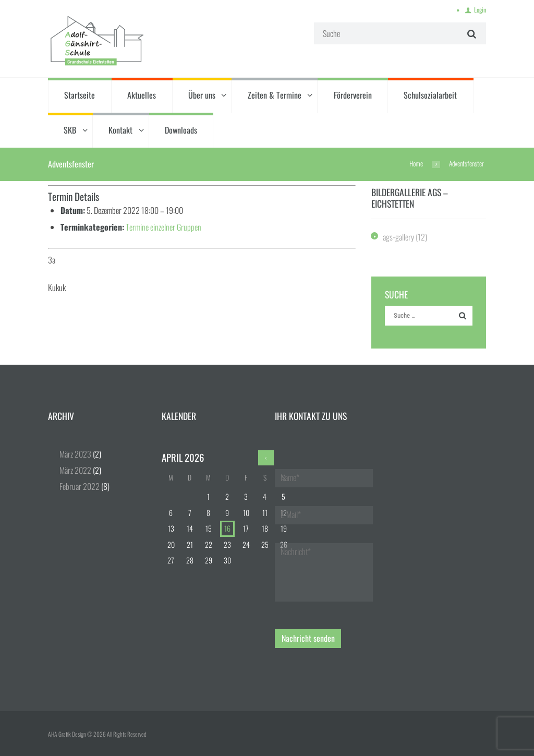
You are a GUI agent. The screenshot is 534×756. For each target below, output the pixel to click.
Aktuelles (142, 95)
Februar (80, 486)
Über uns (202, 95)
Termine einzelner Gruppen (163, 227)
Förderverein (353, 95)
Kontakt (120, 130)
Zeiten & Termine (275, 95)
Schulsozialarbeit (430, 95)
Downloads (181, 130)
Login (480, 10)
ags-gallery (398, 237)
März (75, 454)
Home (416, 164)
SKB (70, 130)
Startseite (80, 95)
